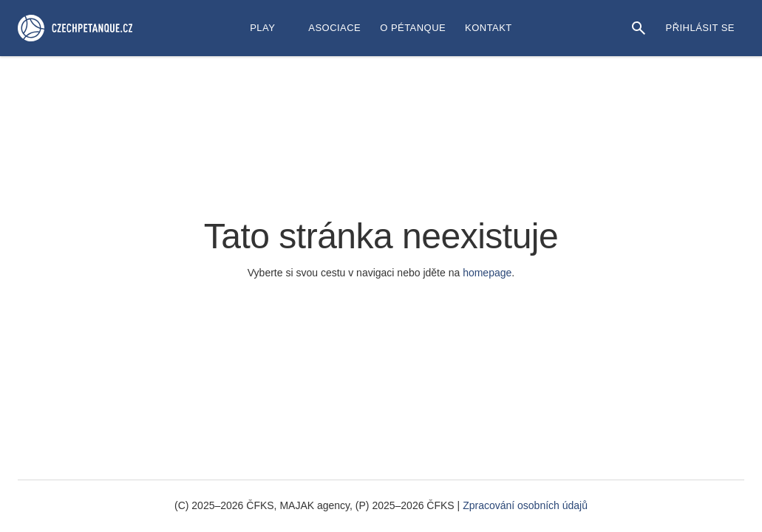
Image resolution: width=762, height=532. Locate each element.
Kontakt (489, 28)
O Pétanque (413, 28)
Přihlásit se (700, 28)
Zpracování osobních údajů (525, 505)
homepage (487, 273)
